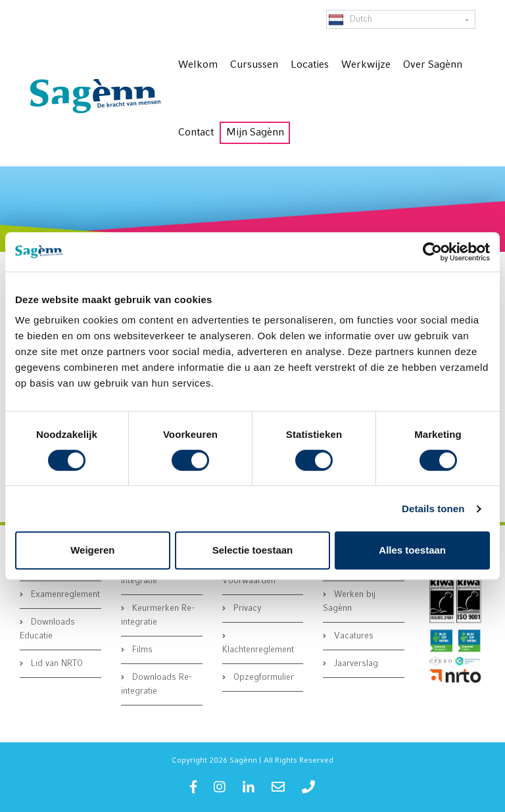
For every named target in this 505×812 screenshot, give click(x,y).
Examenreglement (64, 595)
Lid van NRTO (56, 664)
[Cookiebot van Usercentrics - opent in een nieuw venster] (432, 252)
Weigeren (92, 550)
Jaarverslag (355, 664)
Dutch (350, 20)
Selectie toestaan (253, 550)
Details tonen (433, 509)
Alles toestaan (412, 550)
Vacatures (352, 636)
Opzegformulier (262, 678)
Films (141, 650)
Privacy (246, 609)
